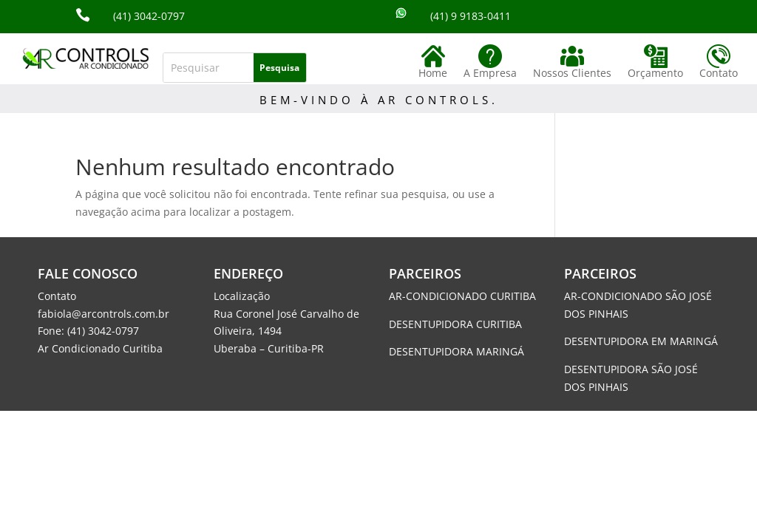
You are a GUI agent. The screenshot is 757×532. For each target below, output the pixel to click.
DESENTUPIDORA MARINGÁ (456, 351)
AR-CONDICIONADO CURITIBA (462, 296)
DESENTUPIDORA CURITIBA (455, 324)
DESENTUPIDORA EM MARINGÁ (641, 341)
